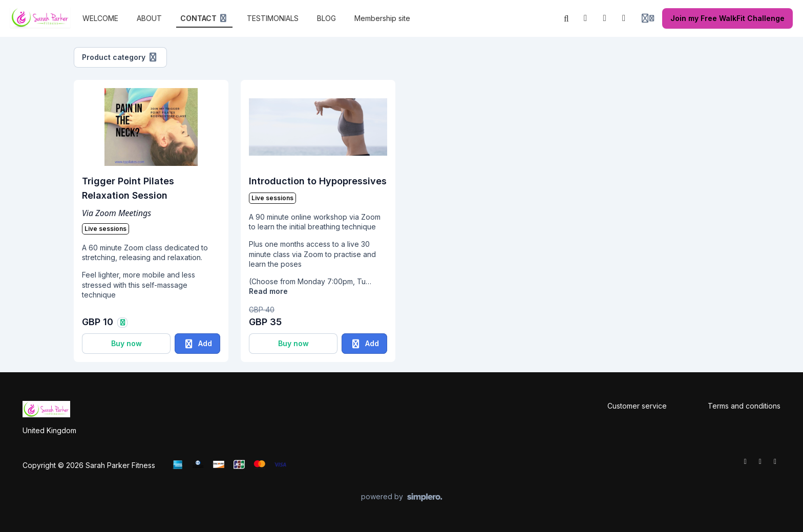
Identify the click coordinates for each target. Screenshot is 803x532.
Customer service (637, 406)
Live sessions (105, 229)
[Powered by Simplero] (402, 497)
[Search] (566, 18)
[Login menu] (648, 18)
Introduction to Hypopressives (318, 181)
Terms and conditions (744, 406)
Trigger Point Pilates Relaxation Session (128, 188)
